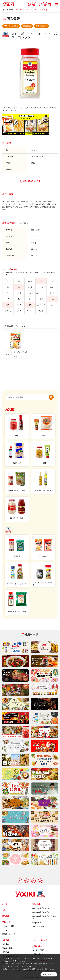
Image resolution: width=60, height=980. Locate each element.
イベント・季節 (8, 926)
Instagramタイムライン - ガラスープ (45, 917)
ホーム (5, 904)
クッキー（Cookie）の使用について (28, 969)
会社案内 (6, 944)
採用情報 (6, 952)
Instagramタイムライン (41, 912)
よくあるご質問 (38, 950)
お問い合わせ (37, 946)
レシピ (5, 910)
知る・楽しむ (37, 904)
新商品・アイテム (9, 934)
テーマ (5, 930)
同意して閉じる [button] (49, 974)
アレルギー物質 (38, 927)
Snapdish (37, 923)
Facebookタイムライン (41, 908)
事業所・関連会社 (9, 948)
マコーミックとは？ (40, 940)
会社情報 (6, 940)
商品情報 (6, 916)
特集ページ (6, 922)
